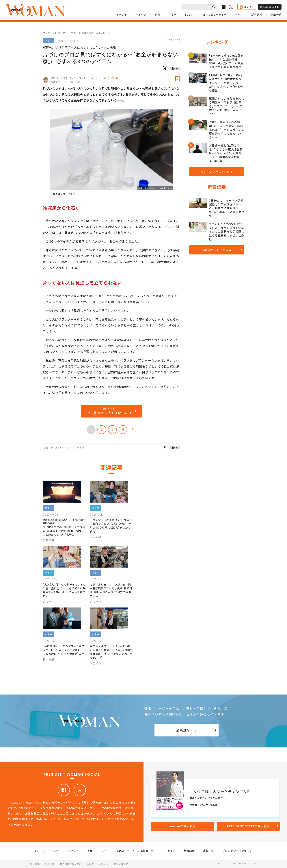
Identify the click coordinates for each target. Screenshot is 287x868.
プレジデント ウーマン (55, 33)
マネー (173, 14)
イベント (122, 14)
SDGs (188, 14)
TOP (38, 851)
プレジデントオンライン (237, 851)
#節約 (61, 41)
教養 (157, 14)
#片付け (74, 41)
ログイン (247, 7)
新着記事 (257, 14)
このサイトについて (97, 864)
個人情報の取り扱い (71, 864)
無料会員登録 (270, 7)
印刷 (176, 68)
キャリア (141, 14)
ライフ (239, 14)
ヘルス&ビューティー (214, 14)
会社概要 (35, 864)
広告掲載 (50, 864)
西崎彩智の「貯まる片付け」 (97, 33)
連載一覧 (276, 14)
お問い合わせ (121, 864)
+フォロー (115, 78)
